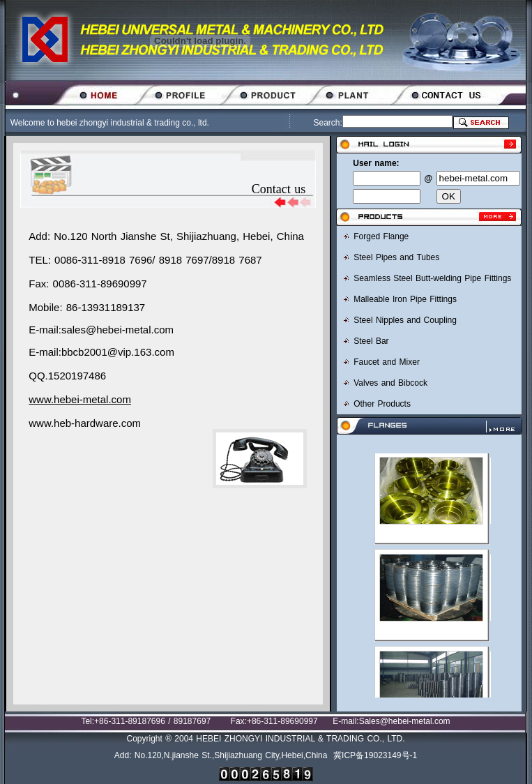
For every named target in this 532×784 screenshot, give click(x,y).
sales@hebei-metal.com (117, 330)
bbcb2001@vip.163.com (118, 352)
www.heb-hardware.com (85, 423)
